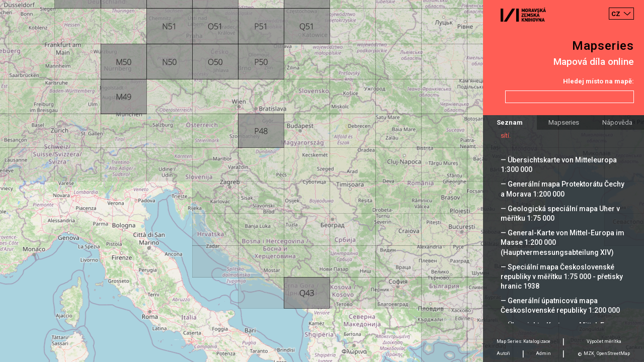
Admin (543, 353)
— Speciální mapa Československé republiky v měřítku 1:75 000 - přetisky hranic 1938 (562, 277)
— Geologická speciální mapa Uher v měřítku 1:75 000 (560, 213)
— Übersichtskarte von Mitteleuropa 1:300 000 (559, 165)
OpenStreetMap (613, 353)
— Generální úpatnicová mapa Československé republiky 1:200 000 (560, 305)
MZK (589, 353)
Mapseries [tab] (564, 122)
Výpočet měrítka (604, 341)
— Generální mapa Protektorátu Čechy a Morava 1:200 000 (562, 189)
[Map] (322, 181)
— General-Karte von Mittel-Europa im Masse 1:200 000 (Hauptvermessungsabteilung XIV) (562, 242)
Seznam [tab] (510, 122)
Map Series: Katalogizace (524, 341)
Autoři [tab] (503, 353)
